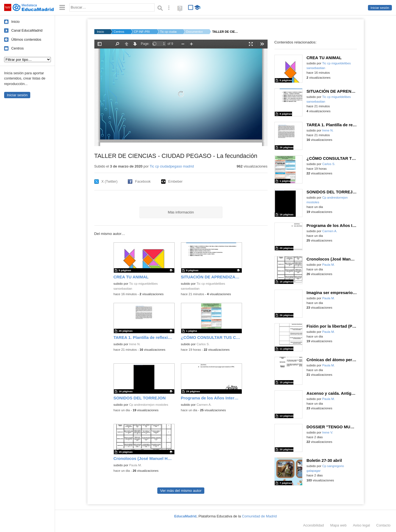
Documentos (194, 32)
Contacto (383, 525)
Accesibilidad (313, 525)
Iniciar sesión (380, 8)
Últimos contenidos (26, 39)
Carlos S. (203, 344)
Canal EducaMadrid (27, 30)
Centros (17, 48)
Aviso (361, 525)
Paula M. (136, 465)
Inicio (15, 22)
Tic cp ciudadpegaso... (168, 32)
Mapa (339, 525)
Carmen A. (204, 405)
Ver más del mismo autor (181, 491)
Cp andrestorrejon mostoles (149, 405)
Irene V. (328, 432)
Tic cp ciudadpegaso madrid (172, 166)
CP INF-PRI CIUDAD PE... (142, 32)
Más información (181, 212)
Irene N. (135, 344)
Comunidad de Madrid (259, 516)
